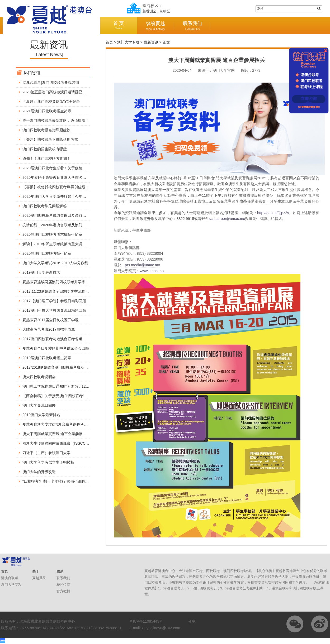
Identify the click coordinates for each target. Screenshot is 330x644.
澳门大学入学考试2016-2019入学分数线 (55, 263)
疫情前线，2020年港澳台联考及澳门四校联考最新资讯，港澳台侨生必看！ (84, 225)
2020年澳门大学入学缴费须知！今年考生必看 (60, 196)
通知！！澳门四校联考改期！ (46, 158)
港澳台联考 (10, 578)
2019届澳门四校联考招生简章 (47, 358)
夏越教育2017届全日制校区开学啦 (51, 320)
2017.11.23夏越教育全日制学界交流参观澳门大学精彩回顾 (70, 291)
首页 (109, 42)
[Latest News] (49, 55)
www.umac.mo (152, 271)
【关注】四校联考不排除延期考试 (50, 140)
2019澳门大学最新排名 (41, 272)
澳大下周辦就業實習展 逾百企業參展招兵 (56, 434)
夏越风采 (39, 578)
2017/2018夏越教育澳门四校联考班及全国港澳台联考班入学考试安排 (79, 367)
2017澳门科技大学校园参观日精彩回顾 (54, 310)
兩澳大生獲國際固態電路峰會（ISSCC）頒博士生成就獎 (69, 443)
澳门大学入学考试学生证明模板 (48, 462)
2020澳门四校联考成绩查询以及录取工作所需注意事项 (67, 215)
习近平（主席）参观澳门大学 (46, 453)
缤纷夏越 (155, 26)
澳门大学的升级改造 (39, 472)
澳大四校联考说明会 (39, 377)
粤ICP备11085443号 (146, 621)
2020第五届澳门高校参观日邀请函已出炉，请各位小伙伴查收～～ (76, 92)
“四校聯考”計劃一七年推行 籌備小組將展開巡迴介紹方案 (69, 481)
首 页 (119, 25)
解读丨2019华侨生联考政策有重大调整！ (56, 244)
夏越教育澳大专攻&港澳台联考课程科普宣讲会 (61, 424)
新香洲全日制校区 (156, 11)
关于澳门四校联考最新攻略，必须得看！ (56, 121)
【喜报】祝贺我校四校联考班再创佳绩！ (56, 187)
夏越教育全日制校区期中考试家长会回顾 (56, 348)
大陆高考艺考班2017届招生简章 (49, 329)
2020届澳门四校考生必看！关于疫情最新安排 (60, 168)
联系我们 (192, 26)
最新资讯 (151, 42)
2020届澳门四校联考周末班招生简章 (52, 234)
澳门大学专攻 (128, 42)
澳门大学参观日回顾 (39, 405)
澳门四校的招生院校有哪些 (45, 149)
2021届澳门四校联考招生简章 (47, 111)
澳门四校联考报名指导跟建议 (46, 130)
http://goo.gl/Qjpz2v (273, 213)
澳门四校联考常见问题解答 (45, 206)
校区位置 (63, 585)
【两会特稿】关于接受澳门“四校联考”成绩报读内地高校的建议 (74, 396)
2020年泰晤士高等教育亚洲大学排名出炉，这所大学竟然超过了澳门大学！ (84, 177)
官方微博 (63, 591)
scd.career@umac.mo (227, 219)
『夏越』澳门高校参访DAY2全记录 (51, 102)
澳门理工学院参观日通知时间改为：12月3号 (59, 386)
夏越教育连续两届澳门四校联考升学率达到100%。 (64, 282)
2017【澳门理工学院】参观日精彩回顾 (54, 301)
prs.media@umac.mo (142, 265)
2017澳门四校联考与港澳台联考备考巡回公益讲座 (63, 339)
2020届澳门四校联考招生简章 (47, 253)
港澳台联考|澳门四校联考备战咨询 (51, 83)
